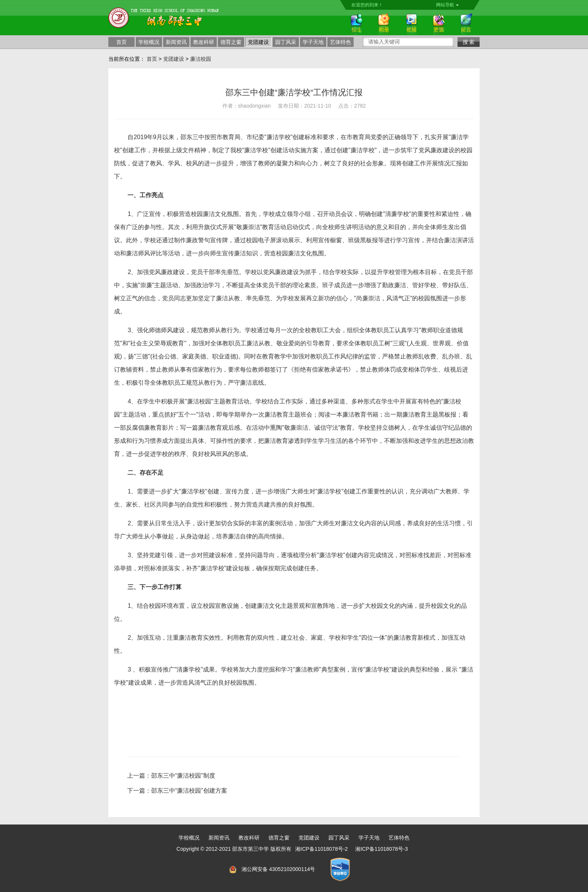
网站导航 (447, 5)
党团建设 (258, 42)
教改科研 (204, 42)
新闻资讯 (176, 42)
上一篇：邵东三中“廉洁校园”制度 (171, 776)
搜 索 (469, 42)
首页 (121, 42)
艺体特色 (340, 42)
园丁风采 (286, 42)
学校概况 (149, 42)
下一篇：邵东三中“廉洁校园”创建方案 (177, 791)
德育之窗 (231, 42)
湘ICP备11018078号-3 (381, 849)
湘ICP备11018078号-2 (321, 849)
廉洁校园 (201, 59)
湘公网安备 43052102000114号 (278, 869)
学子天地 (313, 42)
